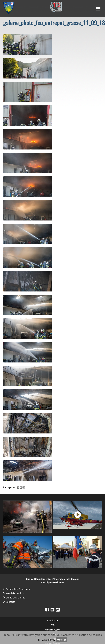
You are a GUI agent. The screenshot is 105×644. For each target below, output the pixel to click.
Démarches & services (18, 589)
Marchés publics (15, 593)
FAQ (53, 625)
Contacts (10, 602)
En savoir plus (47, 640)
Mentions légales (53, 630)
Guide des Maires (15, 598)
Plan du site (52, 620)
